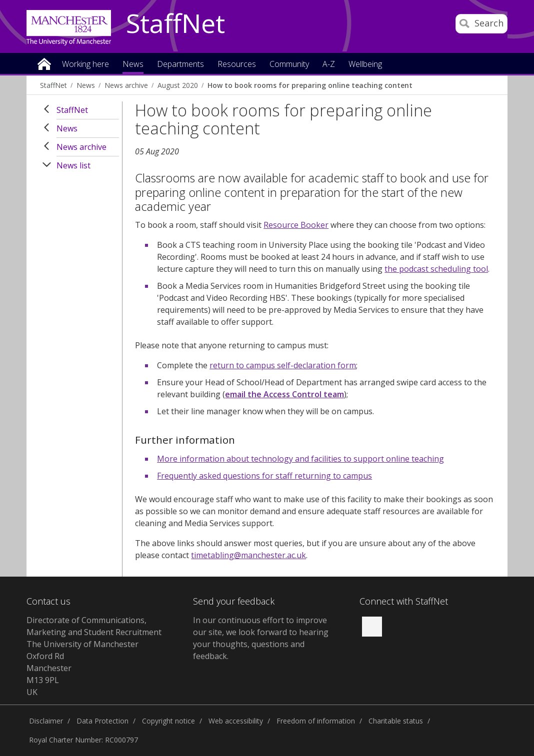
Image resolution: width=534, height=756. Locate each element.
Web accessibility (236, 721)
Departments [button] (180, 65)
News (86, 85)
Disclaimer (46, 721)
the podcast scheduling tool (436, 269)
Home (44, 63)
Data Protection (102, 721)
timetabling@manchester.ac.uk (248, 555)
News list (73, 165)
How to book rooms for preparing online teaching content (310, 85)
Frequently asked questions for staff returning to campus (264, 476)
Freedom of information (316, 721)
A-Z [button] (329, 65)
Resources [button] (237, 65)
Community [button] (289, 65)
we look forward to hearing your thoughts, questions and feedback (261, 644)
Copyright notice (168, 721)
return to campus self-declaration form (283, 365)
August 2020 (178, 85)
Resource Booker (296, 225)
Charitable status (396, 721)
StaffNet (175, 24)
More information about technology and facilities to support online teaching (300, 459)
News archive (126, 85)
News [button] (133, 65)
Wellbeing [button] (365, 65)
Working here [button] (85, 65)
